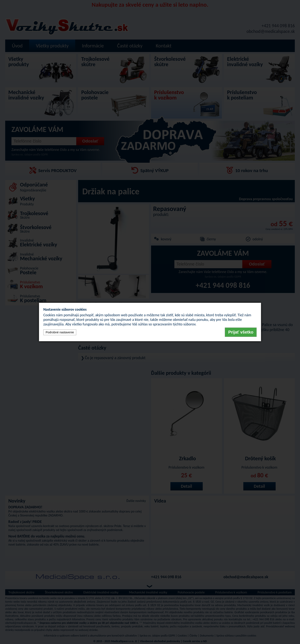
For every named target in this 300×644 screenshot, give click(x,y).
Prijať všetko (241, 332)
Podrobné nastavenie (60, 332)
